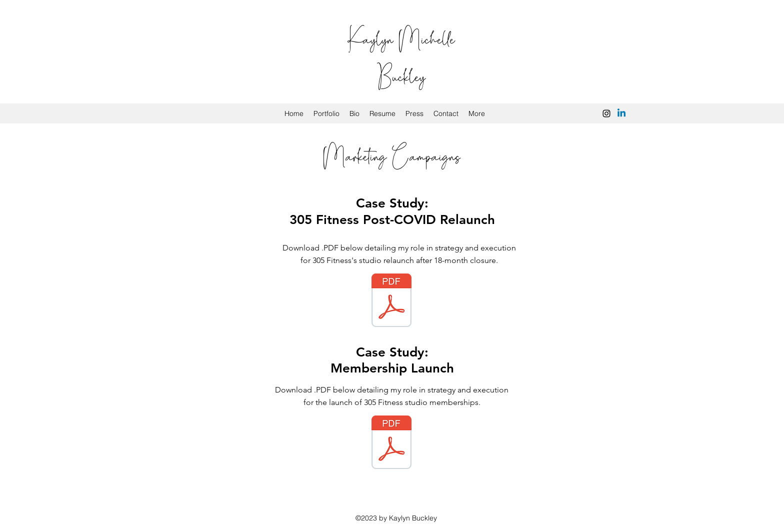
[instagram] (606, 113)
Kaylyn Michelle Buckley (401, 56)
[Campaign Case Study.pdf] (391, 301)
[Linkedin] (621, 113)
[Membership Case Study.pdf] (391, 443)
